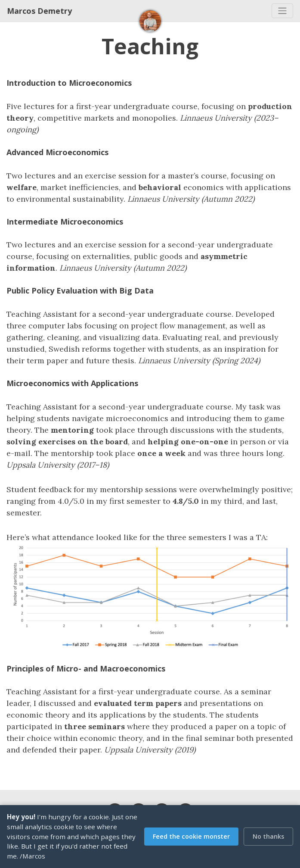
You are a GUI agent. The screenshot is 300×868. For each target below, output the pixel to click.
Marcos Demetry (39, 11)
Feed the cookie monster (191, 836)
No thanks (268, 836)
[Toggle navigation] (282, 11)
